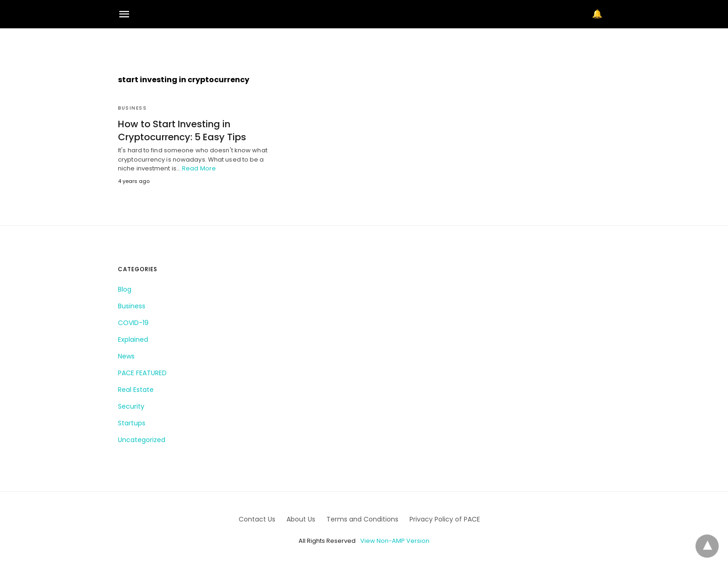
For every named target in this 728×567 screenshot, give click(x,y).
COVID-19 (133, 323)
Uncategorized (142, 440)
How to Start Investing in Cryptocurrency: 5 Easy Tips (182, 130)
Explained (133, 339)
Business (132, 108)
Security (131, 406)
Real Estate (136, 390)
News (126, 356)
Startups (132, 423)
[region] (364, 45)
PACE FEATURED (142, 373)
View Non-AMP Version (395, 541)
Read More (199, 168)
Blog (125, 289)
